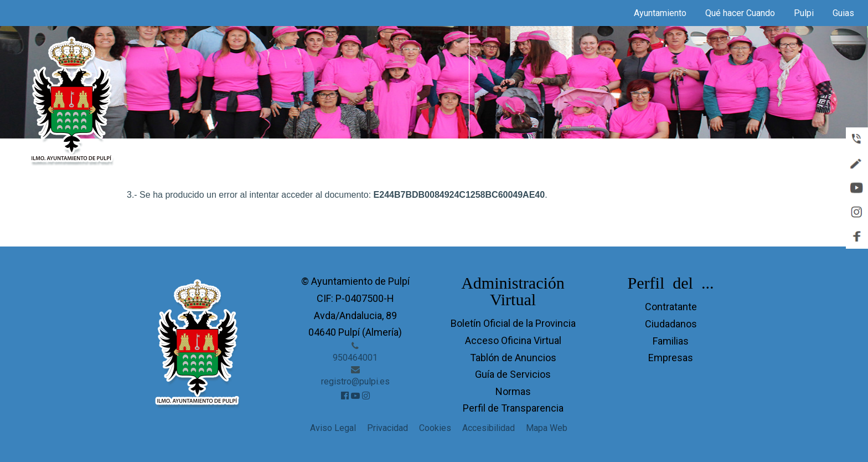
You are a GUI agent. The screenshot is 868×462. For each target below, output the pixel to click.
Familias (671, 341)
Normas (513, 391)
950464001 (355, 358)
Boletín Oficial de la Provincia (513, 323)
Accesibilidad (489, 428)
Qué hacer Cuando (740, 13)
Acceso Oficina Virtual (513, 340)
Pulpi (804, 13)
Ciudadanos (671, 324)
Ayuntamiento (660, 13)
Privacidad (387, 428)
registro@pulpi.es (355, 381)
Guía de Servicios (513, 374)
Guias (843, 13)
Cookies (435, 428)
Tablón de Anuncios (513, 358)
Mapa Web (547, 428)
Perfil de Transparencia (513, 408)
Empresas (671, 358)
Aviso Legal (333, 428)
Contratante (671, 307)
